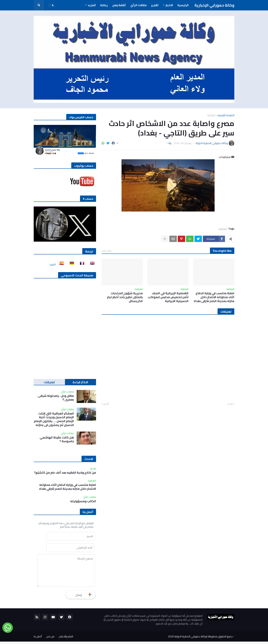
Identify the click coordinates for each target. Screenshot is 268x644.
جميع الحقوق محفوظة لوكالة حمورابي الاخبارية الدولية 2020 (200, 639)
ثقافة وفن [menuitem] (119, 5)
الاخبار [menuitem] (169, 5)
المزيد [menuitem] (92, 5)
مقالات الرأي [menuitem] (138, 5)
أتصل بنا (38, 639)
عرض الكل (107, 251)
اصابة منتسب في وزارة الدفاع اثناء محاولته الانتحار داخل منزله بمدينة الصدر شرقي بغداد (214, 297)
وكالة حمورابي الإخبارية (214, 5)
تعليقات (49, 382)
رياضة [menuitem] (104, 5)
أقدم (106, 404)
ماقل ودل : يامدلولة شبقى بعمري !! (56, 398)
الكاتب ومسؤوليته (83, 501)
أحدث (230, 404)
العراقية (211, 115)
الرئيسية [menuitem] (183, 5)
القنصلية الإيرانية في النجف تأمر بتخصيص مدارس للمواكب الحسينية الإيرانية (168, 297)
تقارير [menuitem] (155, 5)
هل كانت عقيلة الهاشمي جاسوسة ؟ (57, 439)
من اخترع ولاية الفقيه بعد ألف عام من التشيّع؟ (65, 473)
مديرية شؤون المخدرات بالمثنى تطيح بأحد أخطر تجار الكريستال (125, 297)
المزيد (53, 264)
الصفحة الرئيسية (226, 115)
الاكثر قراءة (80, 382)
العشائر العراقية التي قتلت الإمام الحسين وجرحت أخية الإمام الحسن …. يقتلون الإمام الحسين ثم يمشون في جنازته (54, 419)
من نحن (50, 639)
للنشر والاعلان (66, 639)
